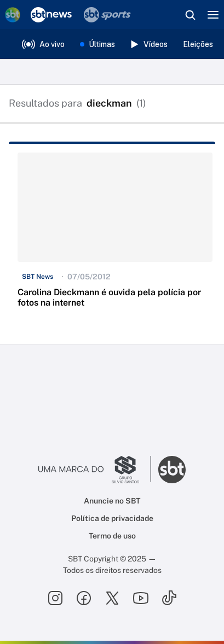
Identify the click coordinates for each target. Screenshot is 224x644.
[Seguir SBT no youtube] (141, 598)
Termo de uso (112, 536)
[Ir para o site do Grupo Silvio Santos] (95, 470)
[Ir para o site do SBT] (172, 470)
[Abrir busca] (190, 15)
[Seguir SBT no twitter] (112, 598)
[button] (115, 235)
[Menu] (213, 15)
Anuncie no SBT (112, 501)
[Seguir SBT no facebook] (84, 598)
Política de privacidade (112, 518)
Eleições (198, 44)
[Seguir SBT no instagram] (55, 598)
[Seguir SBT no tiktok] (169, 598)
